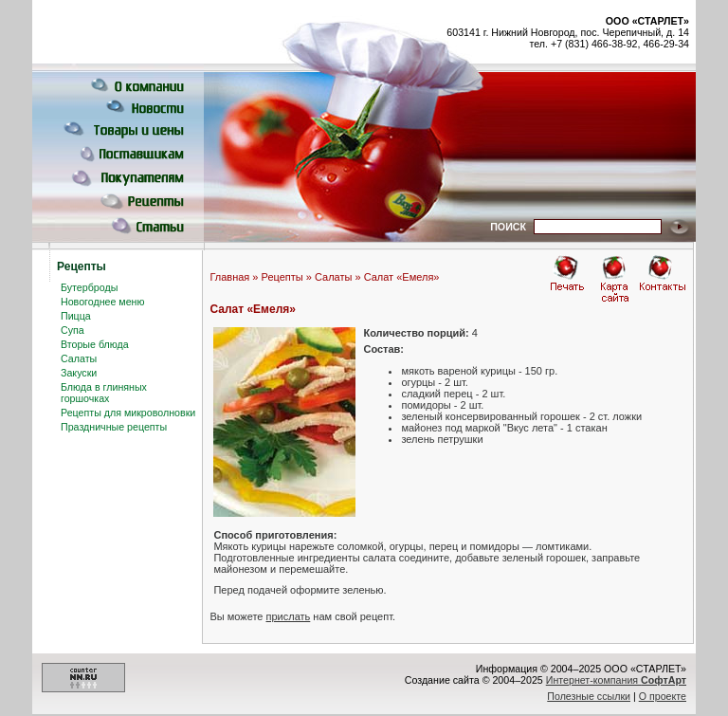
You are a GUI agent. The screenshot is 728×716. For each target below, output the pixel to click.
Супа (73, 330)
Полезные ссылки (589, 696)
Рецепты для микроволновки (128, 413)
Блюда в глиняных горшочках (104, 393)
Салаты (79, 358)
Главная (229, 277)
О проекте (663, 696)
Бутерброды (89, 287)
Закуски (79, 373)
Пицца (76, 316)
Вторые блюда (95, 344)
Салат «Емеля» (402, 277)
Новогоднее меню (102, 302)
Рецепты (282, 277)
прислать (289, 616)
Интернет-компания (616, 680)
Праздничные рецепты (114, 427)
